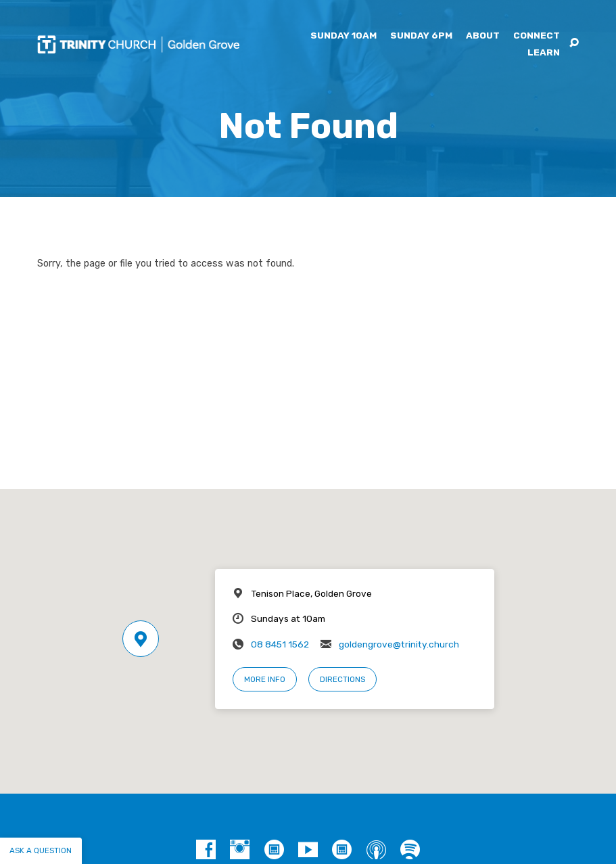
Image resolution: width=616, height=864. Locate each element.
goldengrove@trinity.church (399, 644)
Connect (537, 36)
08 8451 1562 (280, 644)
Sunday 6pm (421, 36)
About (483, 36)
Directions (342, 679)
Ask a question (41, 850)
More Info (265, 679)
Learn (544, 53)
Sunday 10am (343, 36)
